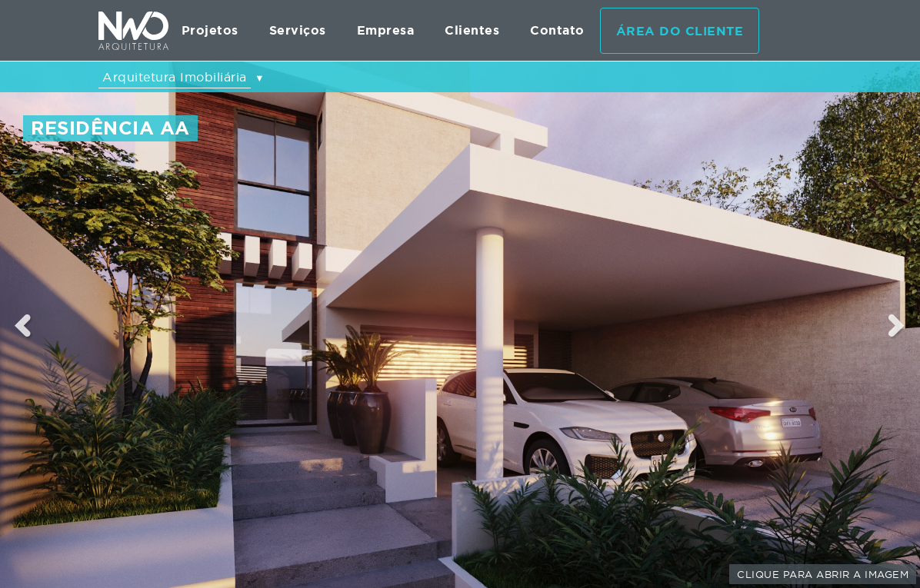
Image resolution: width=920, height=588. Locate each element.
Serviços (298, 30)
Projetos (210, 30)
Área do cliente (680, 31)
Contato (557, 30)
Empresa (386, 30)
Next (897, 325)
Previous (23, 325)
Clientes (472, 30)
